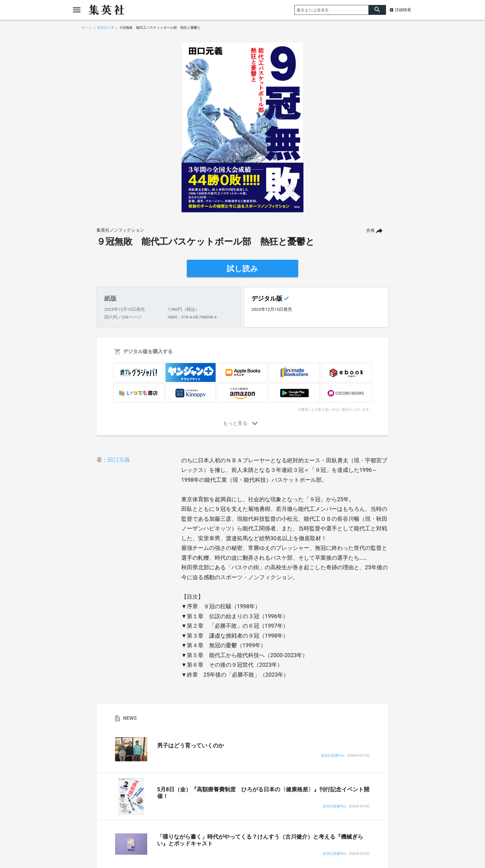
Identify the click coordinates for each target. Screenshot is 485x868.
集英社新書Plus (333, 756)
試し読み (242, 269)
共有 (371, 231)
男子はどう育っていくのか (191, 746)
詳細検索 (403, 10)
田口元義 (119, 460)
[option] (242, 127)
